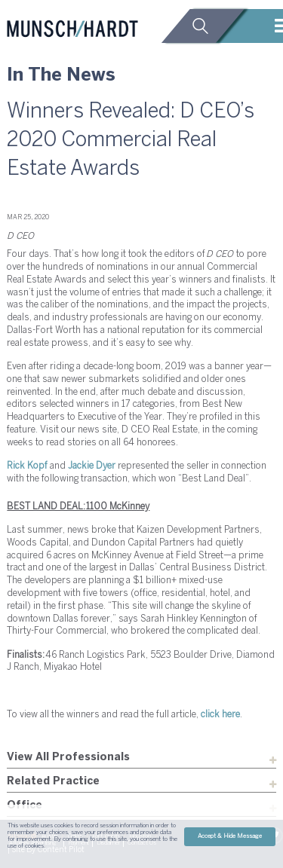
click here (220, 715)
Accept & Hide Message (230, 836)
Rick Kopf (27, 466)
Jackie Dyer (92, 466)
